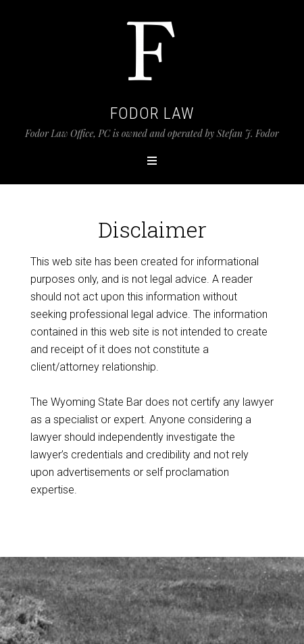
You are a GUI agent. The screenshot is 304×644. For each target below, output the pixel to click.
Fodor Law (152, 113)
